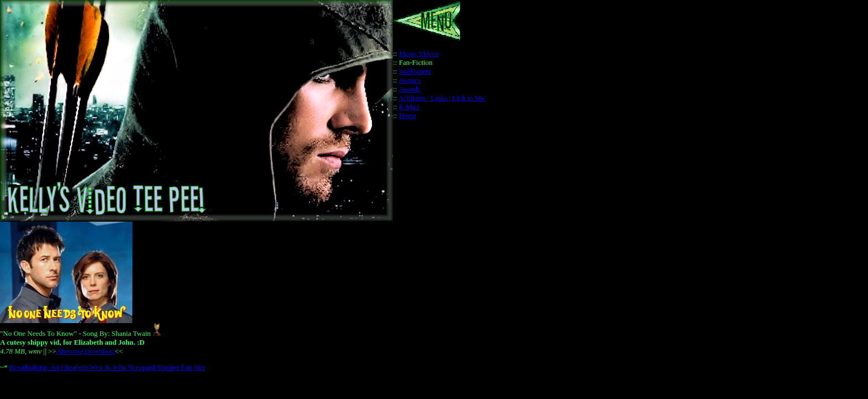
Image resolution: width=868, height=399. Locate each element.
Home (407, 116)
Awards (409, 89)
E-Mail (409, 107)
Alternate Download (85, 351)
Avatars (409, 80)
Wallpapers (415, 71)
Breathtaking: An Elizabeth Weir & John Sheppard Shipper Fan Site (107, 367)
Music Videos (418, 53)
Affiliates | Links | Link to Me (441, 98)
